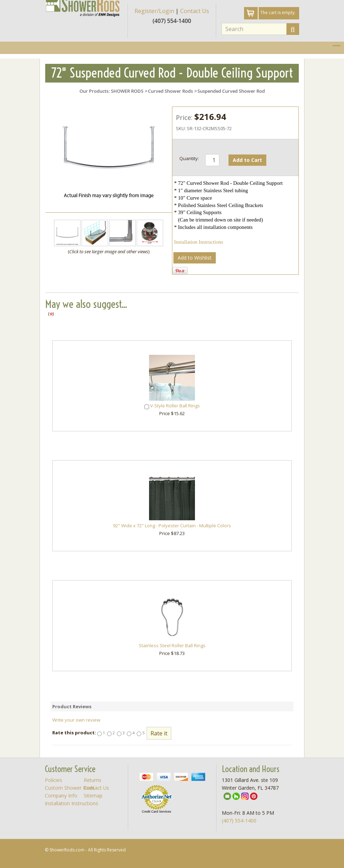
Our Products (94, 91)
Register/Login (154, 11)
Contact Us (195, 11)
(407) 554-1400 (239, 821)
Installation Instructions (199, 242)
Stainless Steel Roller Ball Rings (172, 645)
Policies (54, 780)
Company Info (61, 796)
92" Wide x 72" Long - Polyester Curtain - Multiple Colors (172, 526)
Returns (93, 780)
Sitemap (93, 796)
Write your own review (76, 720)
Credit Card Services (156, 812)
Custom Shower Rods (70, 788)
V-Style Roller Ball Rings (175, 406)
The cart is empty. (278, 13)
